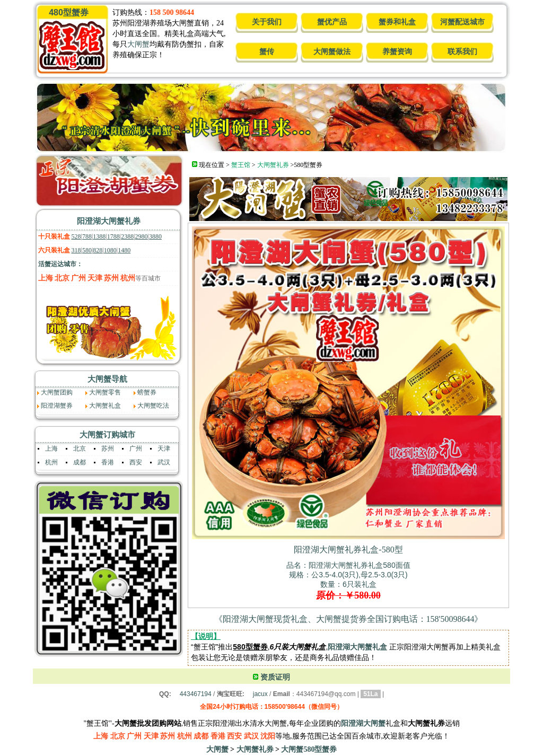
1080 (110, 250)
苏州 (111, 278)
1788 (113, 236)
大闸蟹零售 (105, 392)
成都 (80, 462)
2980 (142, 236)
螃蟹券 (147, 392)
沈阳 (268, 736)
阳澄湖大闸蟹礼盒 (357, 647)
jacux (260, 694)
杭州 (128, 278)
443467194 (196, 694)
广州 (78, 278)
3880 (155, 236)
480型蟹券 (69, 12)
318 (76, 250)
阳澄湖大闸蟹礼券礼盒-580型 (348, 550)
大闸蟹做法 (332, 52)
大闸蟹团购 (57, 392)
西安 (136, 462)
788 (87, 236)
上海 (46, 278)
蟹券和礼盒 (397, 22)
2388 (127, 236)
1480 (124, 250)
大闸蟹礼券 (273, 165)
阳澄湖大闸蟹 (363, 723)
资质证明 (275, 677)
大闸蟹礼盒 (105, 406)
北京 (62, 278)
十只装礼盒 (54, 236)
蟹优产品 (332, 22)
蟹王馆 (241, 165)
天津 (95, 278)
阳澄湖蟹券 (57, 406)
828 (98, 250)
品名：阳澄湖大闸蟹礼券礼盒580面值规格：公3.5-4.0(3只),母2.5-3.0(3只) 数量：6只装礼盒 (348, 581)
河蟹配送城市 (462, 22)
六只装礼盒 (54, 250)
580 (87, 250)
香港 (108, 462)
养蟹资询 (397, 52)
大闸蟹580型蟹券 (309, 749)
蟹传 (267, 52)
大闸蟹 (138, 44)
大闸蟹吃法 (153, 406)
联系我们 (462, 52)
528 (76, 236)
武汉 (164, 462)
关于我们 (267, 22)
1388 (99, 236)
